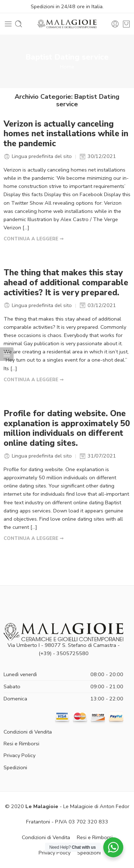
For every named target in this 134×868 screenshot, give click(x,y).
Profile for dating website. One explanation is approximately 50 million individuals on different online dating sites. (67, 428)
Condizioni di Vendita (28, 732)
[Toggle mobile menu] (8, 24)
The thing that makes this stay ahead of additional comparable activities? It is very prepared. (66, 283)
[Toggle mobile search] (19, 24)
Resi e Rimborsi (21, 744)
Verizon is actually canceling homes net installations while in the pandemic (66, 134)
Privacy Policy (19, 755)
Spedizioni (15, 767)
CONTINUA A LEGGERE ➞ (34, 239)
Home (67, 67)
